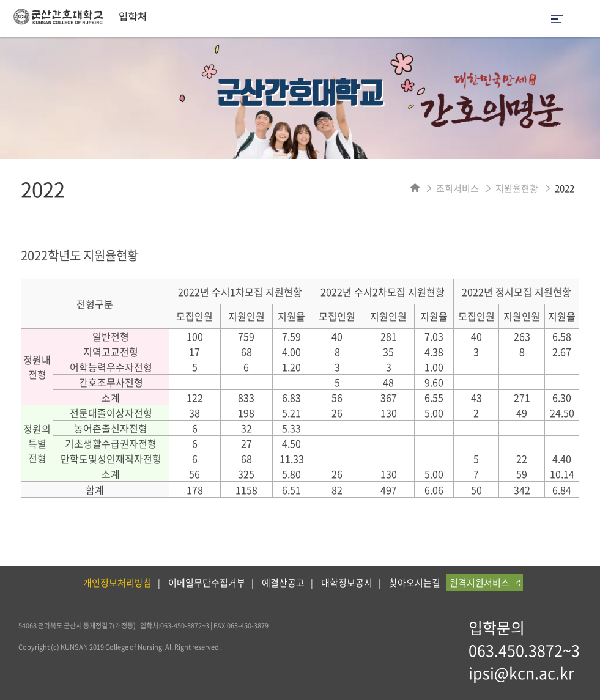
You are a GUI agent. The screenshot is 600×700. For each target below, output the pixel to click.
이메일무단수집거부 (207, 583)
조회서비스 (457, 188)
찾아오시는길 (415, 583)
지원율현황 (517, 188)
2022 (565, 188)
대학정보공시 (347, 583)
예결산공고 (283, 583)
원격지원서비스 (485, 583)
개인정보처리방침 (117, 583)
